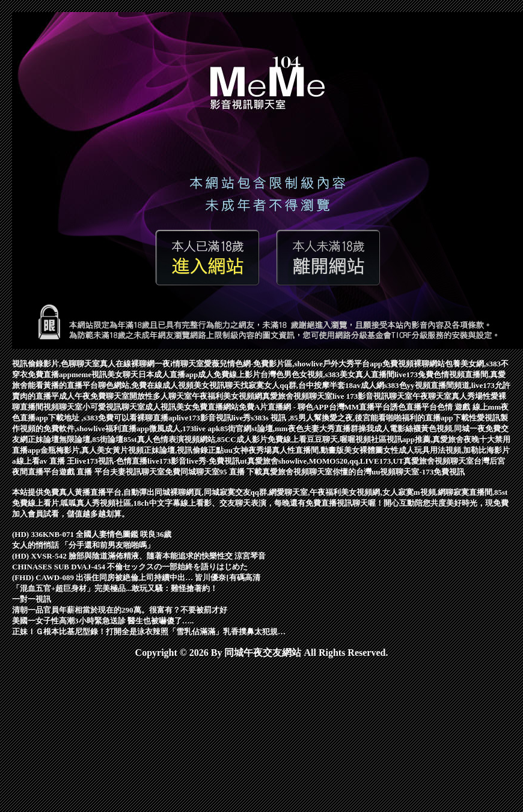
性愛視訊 (485, 418)
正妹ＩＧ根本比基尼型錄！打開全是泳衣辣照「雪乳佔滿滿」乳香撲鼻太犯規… (149, 632)
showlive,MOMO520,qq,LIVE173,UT (341, 461)
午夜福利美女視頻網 (227, 396)
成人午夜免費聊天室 (94, 396)
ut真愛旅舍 (259, 461)
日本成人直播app (168, 374)
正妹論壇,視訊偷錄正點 (184, 450)
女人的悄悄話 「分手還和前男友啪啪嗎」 (83, 545)
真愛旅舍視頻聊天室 (297, 396)
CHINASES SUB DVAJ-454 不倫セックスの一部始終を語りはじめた (130, 567)
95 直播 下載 (241, 472)
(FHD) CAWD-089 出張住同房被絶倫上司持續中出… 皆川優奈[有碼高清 (136, 577)
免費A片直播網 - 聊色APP (284, 407)
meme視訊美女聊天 (105, 374)
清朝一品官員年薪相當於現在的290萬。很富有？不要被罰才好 (120, 610)
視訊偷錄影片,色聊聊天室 (56, 364)
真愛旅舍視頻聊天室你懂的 (309, 472)
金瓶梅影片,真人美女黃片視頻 (92, 450)
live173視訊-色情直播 (111, 461)
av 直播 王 (57, 461)
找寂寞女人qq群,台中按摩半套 (293, 385)
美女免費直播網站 (207, 407)
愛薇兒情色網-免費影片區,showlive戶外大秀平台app (293, 364)
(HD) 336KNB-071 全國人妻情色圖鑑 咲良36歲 (92, 534)
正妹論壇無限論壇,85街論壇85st (82, 439)
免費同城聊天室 (192, 472)
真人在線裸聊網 (127, 364)
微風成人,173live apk (185, 429)
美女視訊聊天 (217, 385)
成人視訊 (161, 407)
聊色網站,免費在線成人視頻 (146, 385)
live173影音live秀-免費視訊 (194, 461)
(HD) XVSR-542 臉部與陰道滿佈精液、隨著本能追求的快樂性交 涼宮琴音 (139, 556)
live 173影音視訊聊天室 (372, 396)
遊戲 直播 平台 (84, 472)
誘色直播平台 (414, 407)
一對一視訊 (32, 599)
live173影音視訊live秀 (214, 418)
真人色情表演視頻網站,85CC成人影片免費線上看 (222, 439)
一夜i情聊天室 (179, 364)
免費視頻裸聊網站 (414, 364)
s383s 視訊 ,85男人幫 (286, 418)
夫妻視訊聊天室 (137, 472)
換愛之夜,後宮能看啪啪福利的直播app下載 (395, 418)
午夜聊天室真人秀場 (448, 396)
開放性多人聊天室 (161, 396)
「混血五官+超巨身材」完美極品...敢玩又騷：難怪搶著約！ (115, 588)
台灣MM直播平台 (360, 407)
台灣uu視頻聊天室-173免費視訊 (410, 472)
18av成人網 (365, 385)
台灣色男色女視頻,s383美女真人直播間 (327, 374)
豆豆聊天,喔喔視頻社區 (347, 439)
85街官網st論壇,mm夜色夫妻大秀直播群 (289, 429)
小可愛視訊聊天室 (114, 407)
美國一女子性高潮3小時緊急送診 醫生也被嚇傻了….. (103, 621)
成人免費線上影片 (229, 374)
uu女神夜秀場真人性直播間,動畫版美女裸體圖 (303, 450)
